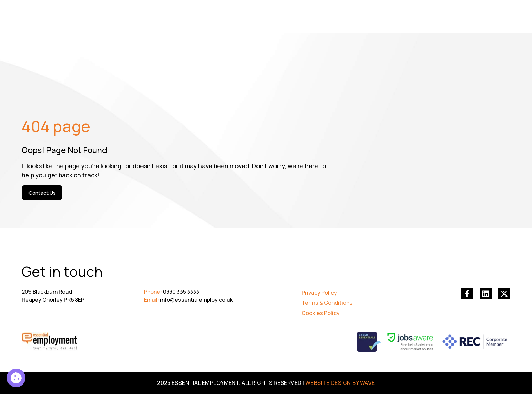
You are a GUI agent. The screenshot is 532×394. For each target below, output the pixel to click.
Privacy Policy (319, 293)
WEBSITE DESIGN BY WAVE (340, 383)
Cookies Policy (321, 313)
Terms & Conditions (327, 303)
